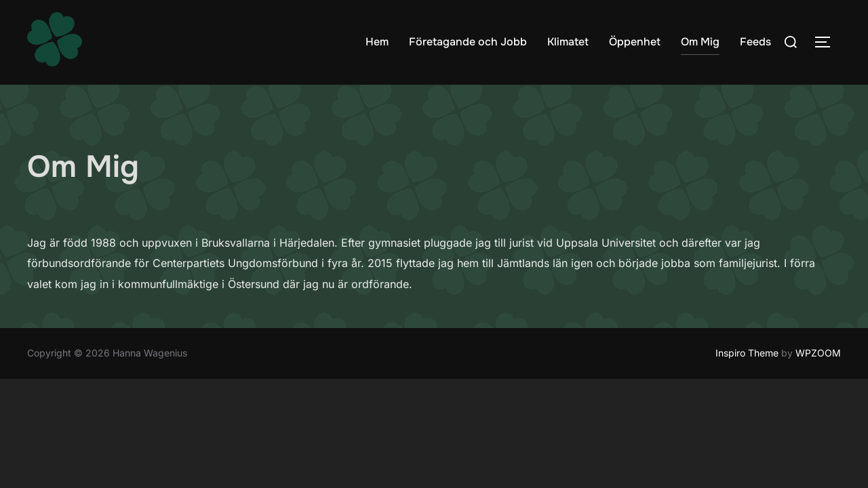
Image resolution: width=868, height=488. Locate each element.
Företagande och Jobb (468, 42)
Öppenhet (635, 42)
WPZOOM (818, 353)
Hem (377, 42)
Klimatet (568, 42)
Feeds (755, 42)
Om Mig (700, 42)
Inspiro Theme (747, 353)
